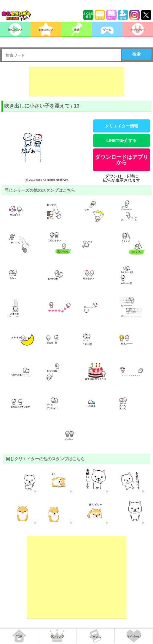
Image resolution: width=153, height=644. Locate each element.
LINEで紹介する (122, 140)
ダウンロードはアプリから (122, 160)
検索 (136, 54)
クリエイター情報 (122, 126)
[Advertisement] (76, 82)
